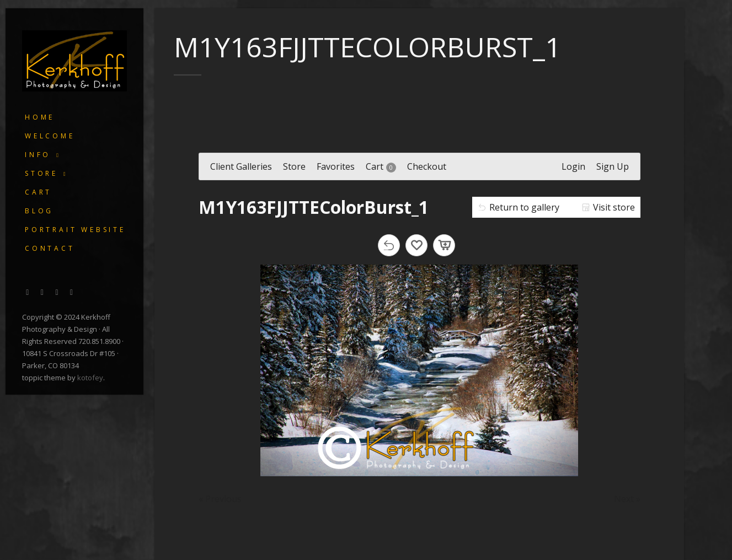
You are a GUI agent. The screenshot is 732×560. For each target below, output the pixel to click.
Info (38, 155)
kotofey (90, 378)
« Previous (220, 499)
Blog (39, 211)
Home (40, 117)
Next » (627, 499)
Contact (50, 248)
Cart (38, 192)
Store (41, 173)
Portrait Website (75, 230)
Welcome (50, 136)
